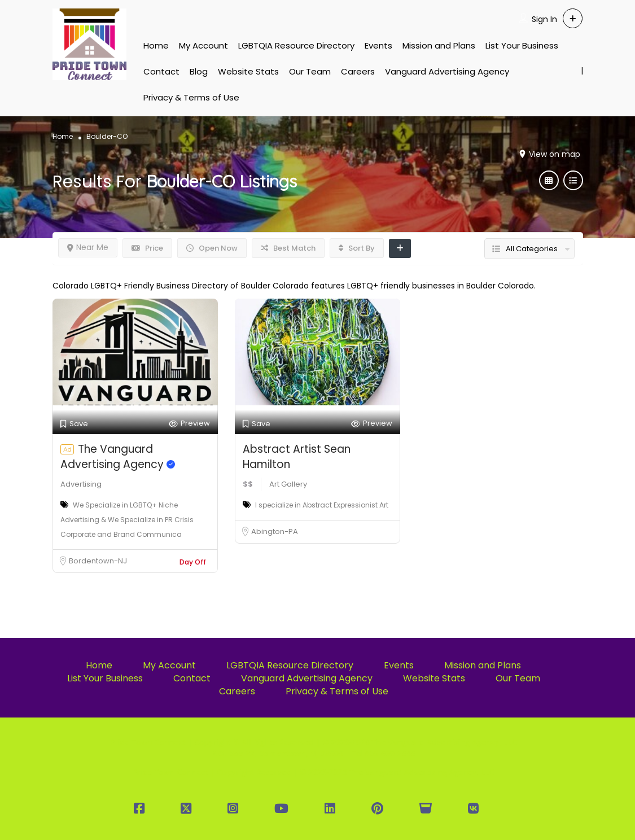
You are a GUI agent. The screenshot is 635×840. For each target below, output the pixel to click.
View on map (555, 154)
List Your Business (522, 45)
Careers (358, 71)
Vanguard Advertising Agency (447, 71)
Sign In (544, 19)
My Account (203, 45)
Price (147, 248)
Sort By (357, 248)
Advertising (81, 484)
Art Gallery (288, 484)
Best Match (288, 248)
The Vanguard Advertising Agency (118, 457)
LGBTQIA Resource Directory (296, 45)
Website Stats (248, 71)
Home (156, 45)
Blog (199, 71)
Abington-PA (275, 531)
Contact (161, 71)
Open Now (212, 248)
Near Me (88, 247)
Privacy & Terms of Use (191, 97)
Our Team (310, 71)
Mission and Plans (439, 45)
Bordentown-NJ (98, 561)
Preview (189, 424)
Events (378, 45)
